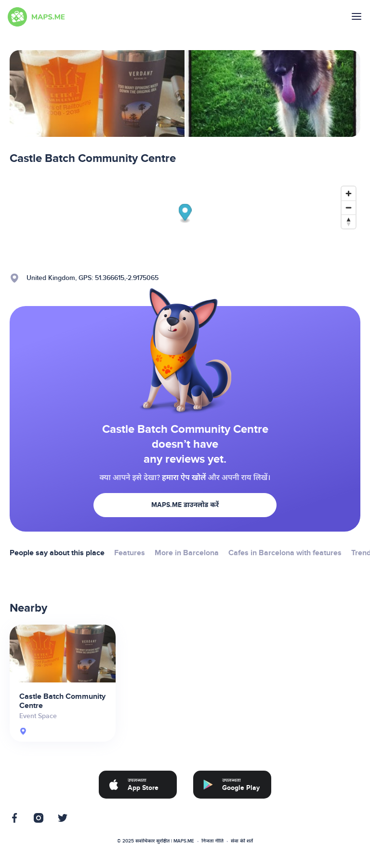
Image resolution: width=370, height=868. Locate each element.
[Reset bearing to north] (349, 221)
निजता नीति (212, 841)
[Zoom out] (349, 207)
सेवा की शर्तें (242, 841)
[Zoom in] (349, 194)
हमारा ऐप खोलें (184, 478)
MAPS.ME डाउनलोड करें (185, 505)
